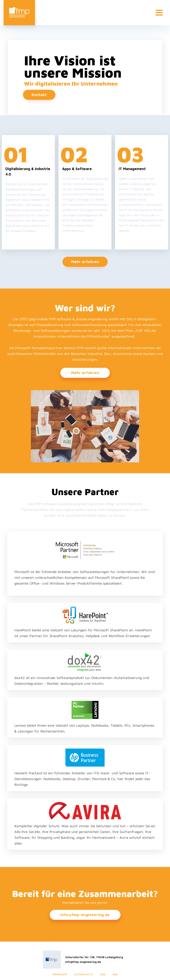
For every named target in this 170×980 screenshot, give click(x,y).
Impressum (60, 974)
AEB (115, 974)
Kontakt (39, 95)
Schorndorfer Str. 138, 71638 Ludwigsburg (94, 957)
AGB (103, 974)
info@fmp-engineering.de (85, 915)
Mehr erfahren (85, 262)
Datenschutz (84, 974)
